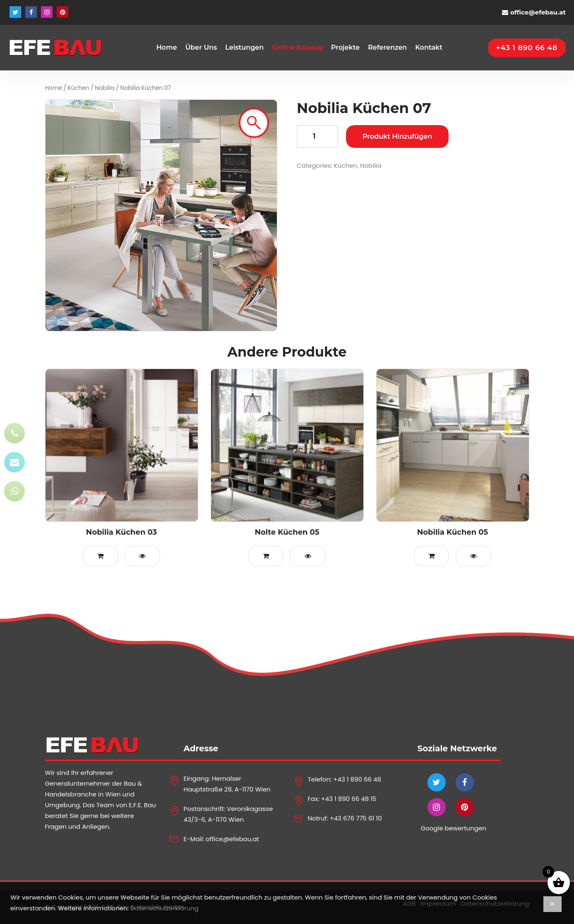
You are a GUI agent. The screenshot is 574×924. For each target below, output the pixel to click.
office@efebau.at (538, 12)
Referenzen (387, 47)
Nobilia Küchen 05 (453, 532)
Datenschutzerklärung (165, 908)
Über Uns (201, 47)
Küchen (79, 88)
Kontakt (429, 47)
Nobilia (104, 88)
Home (167, 47)
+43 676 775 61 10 (355, 818)
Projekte (345, 47)
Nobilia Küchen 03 (121, 532)
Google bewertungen (454, 828)
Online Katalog (297, 47)
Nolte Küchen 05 (287, 532)
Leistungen (244, 47)
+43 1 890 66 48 (357, 779)
